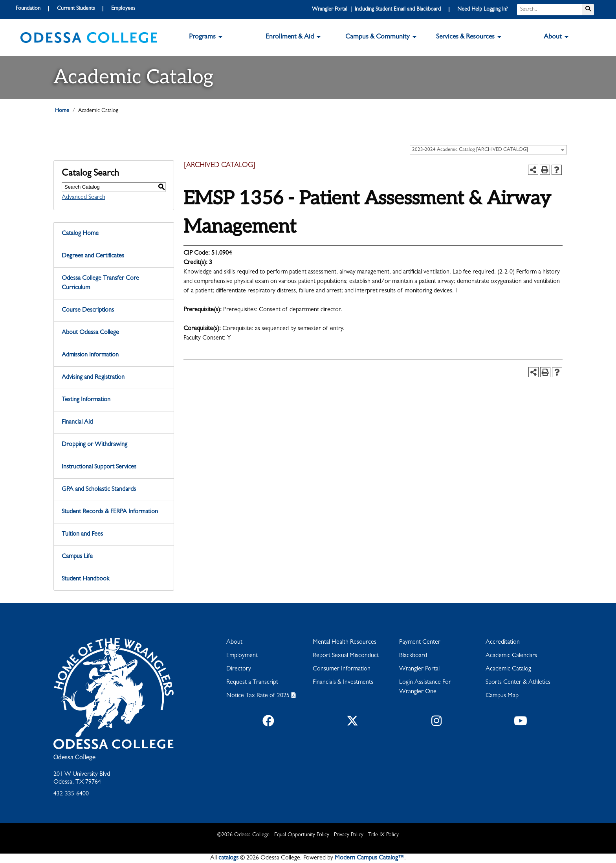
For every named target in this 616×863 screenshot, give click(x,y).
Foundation (28, 9)
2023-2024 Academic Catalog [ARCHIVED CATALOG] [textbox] (470, 150)
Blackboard (413, 656)
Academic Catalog (508, 669)
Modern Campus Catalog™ (369, 858)
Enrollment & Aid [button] (290, 37)
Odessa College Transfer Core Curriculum (100, 283)
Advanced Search (83, 198)
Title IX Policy (383, 835)
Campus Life (77, 557)
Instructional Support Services (99, 467)
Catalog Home (80, 234)
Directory (239, 669)
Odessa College (74, 757)
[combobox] (488, 150)
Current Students (76, 9)
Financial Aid (77, 422)
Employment (242, 656)
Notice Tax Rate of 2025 (258, 696)
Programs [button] (202, 37)
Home (62, 111)
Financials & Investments (343, 683)
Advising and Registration (93, 378)
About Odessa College (90, 333)
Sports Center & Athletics (518, 683)
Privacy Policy (349, 835)
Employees (123, 9)
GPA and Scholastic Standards (99, 490)
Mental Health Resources (345, 643)
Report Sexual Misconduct (346, 656)
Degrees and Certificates (93, 256)
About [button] (553, 37)
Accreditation (503, 643)
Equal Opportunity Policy (302, 835)
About (234, 643)
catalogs (228, 858)
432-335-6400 (71, 794)
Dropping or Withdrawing (94, 445)
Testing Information (86, 400)
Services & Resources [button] (465, 37)
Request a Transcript (252, 683)
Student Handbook (85, 579)
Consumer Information (342, 669)
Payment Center (420, 643)
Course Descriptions (88, 310)
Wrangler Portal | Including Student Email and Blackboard (376, 9)
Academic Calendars (511, 656)
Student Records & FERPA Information (110, 512)
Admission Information (90, 355)
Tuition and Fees (82, 534)
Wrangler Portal (419, 669)
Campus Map (502, 696)
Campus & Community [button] (378, 37)
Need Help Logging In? (482, 9)
